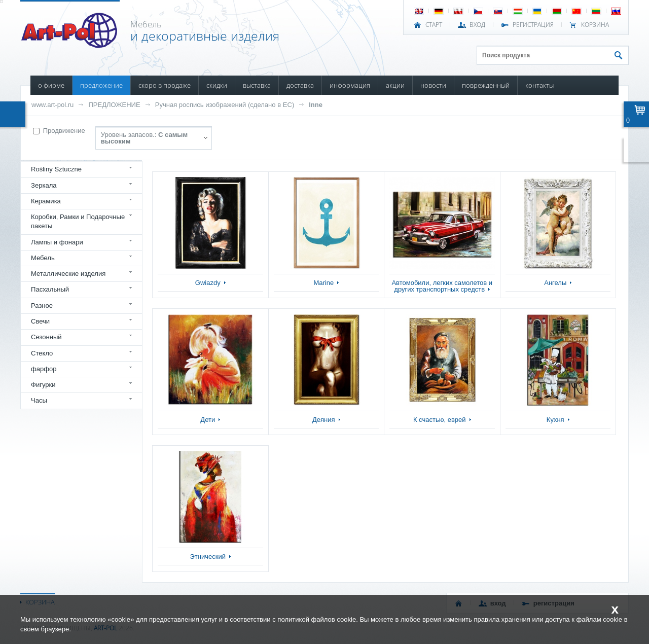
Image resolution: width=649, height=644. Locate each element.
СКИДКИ (217, 85)
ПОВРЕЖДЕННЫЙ (486, 85)
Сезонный (46, 337)
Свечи (40, 321)
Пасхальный (50, 289)
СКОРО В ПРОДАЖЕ (165, 85)
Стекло (42, 353)
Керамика (46, 201)
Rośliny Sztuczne (56, 169)
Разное (42, 306)
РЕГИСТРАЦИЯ (533, 25)
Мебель (43, 258)
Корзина (595, 25)
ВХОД (477, 25)
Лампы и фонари (57, 242)
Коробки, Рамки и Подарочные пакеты (78, 221)
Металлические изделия (68, 274)
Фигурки (43, 385)
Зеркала (44, 185)
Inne (316, 105)
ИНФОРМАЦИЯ (350, 85)
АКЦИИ (395, 85)
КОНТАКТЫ (539, 85)
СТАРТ (434, 25)
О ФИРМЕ (51, 85)
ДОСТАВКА (300, 85)
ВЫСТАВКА (257, 85)
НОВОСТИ (433, 85)
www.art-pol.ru (52, 105)
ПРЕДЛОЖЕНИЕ (101, 85)
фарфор (44, 369)
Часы (39, 400)
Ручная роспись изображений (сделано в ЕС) (225, 105)
